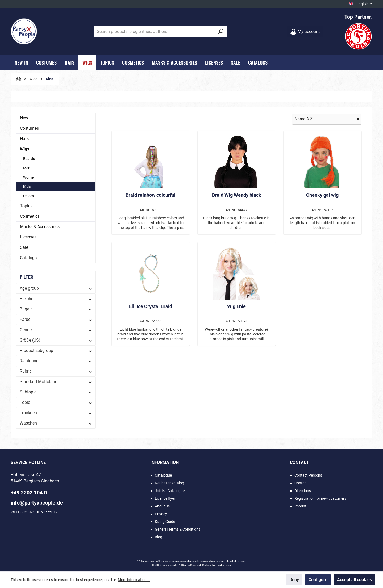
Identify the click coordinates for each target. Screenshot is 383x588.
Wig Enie (236, 306)
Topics (26, 206)
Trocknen (56, 413)
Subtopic (56, 392)
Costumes (29, 128)
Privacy (161, 514)
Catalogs (28, 258)
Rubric (56, 371)
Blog (159, 537)
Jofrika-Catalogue (170, 491)
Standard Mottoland (56, 382)
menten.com (223, 565)
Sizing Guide (165, 522)
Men (27, 168)
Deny (294, 580)
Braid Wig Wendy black (237, 195)
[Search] (221, 31)
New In (26, 118)
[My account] (305, 31)
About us (162, 506)
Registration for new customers (320, 498)
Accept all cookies (354, 580)
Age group (56, 288)
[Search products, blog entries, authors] (155, 31)
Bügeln (56, 309)
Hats (24, 139)
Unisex (29, 196)
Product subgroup (56, 350)
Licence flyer (165, 498)
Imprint (300, 506)
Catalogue (163, 475)
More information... (134, 580)
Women (29, 177)
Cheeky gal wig (322, 195)
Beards (29, 159)
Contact (301, 483)
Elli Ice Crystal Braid (151, 306)
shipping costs (175, 561)
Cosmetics (30, 216)
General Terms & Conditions (178, 529)
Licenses (28, 237)
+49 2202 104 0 (29, 493)
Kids (27, 187)
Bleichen (56, 299)
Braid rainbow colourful (151, 195)
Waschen (56, 423)
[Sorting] (327, 119)
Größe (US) (56, 340)
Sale (24, 247)
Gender (56, 330)
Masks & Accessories (40, 227)
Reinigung (56, 361)
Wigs (25, 149)
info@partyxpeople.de (37, 503)
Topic (56, 402)
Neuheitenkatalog (169, 483)
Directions (303, 491)
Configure (318, 580)
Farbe (56, 319)
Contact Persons (308, 475)
